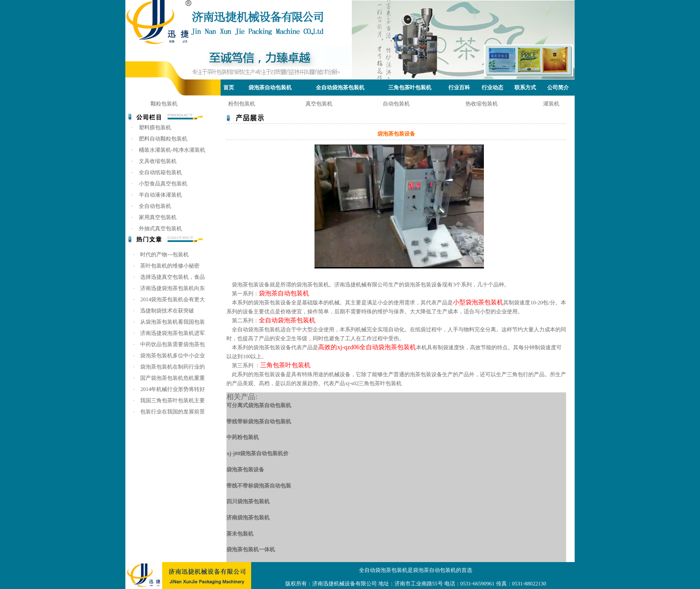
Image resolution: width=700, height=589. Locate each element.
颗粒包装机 (164, 104)
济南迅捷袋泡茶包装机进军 (173, 333)
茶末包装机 (240, 534)
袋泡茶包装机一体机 (251, 549)
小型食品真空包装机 (163, 184)
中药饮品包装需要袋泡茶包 (173, 344)
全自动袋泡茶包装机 (340, 88)
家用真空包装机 (158, 217)
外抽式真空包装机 (160, 229)
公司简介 (558, 88)
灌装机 (551, 104)
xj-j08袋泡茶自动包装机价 (257, 453)
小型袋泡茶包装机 (478, 302)
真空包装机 (319, 104)
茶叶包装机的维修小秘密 (170, 266)
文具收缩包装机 (158, 161)
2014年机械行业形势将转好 (173, 389)
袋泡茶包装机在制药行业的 (173, 367)
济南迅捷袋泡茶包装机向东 (173, 288)
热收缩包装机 (482, 104)
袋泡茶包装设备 (245, 470)
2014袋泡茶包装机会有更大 (173, 299)
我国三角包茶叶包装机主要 (173, 400)
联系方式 (525, 88)
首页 (229, 88)
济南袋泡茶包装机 (248, 518)
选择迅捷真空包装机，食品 (173, 277)
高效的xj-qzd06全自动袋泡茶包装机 (367, 347)
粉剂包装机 (242, 104)
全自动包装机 (155, 206)
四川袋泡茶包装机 (248, 501)
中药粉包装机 (243, 437)
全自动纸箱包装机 (160, 172)
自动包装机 (396, 104)
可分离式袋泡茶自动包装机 (259, 405)
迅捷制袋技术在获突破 (167, 311)
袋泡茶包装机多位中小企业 (173, 356)
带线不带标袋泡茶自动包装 (259, 486)
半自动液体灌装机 (160, 195)
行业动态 (492, 88)
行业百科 (459, 88)
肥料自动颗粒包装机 (163, 139)
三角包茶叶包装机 (410, 88)
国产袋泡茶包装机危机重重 (173, 378)
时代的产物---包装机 (164, 255)
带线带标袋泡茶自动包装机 (259, 422)
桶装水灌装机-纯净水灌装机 (172, 150)
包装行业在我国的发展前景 (173, 412)
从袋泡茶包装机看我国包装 (173, 322)
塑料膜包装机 (155, 127)
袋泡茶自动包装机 (270, 88)
